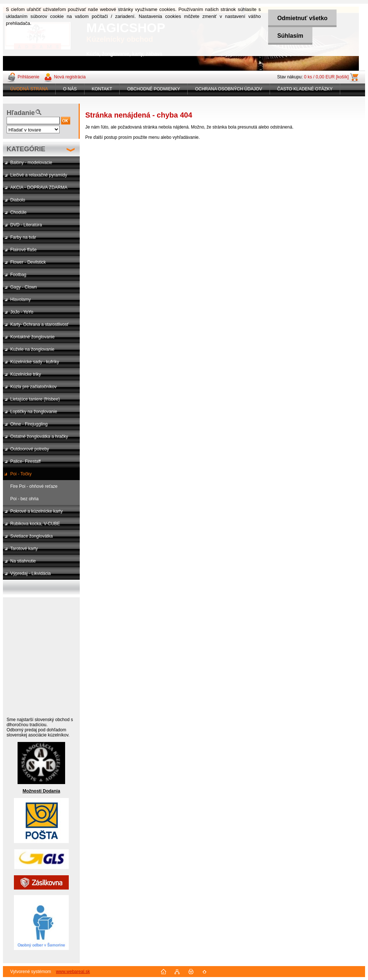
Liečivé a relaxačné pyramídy (39, 175)
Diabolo (18, 200)
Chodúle (18, 212)
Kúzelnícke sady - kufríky (35, 362)
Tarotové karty (24, 549)
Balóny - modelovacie (31, 163)
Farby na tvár (23, 237)
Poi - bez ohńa (24, 499)
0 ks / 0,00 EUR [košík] (326, 77)
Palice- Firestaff (25, 461)
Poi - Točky (21, 474)
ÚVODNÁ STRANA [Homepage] (29, 89)
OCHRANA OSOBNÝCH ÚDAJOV (228, 89)
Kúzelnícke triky (26, 374)
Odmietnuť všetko (302, 18)
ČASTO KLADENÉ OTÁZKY (305, 89)
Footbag (18, 275)
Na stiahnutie (23, 561)
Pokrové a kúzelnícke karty (36, 511)
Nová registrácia (70, 77)
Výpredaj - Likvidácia (31, 573)
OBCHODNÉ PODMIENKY (153, 89)
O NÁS (70, 89)
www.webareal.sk (73, 972)
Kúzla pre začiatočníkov (33, 387)
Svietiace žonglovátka (31, 536)
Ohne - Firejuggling (29, 424)
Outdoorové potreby (30, 449)
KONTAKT (102, 89)
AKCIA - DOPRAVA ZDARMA (39, 188)
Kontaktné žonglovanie (32, 337)
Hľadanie (21, 113)
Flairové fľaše (23, 250)
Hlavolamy (20, 300)
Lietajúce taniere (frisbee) (35, 399)
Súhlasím (290, 36)
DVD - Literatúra (26, 225)
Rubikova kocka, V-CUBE (35, 524)
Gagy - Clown (24, 287)
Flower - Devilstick (28, 262)
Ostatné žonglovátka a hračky (39, 437)
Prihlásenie (28, 77)
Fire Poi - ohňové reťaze (34, 486)
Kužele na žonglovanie (32, 349)
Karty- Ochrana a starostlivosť (39, 324)
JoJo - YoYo (22, 312)
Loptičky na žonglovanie (34, 412)
